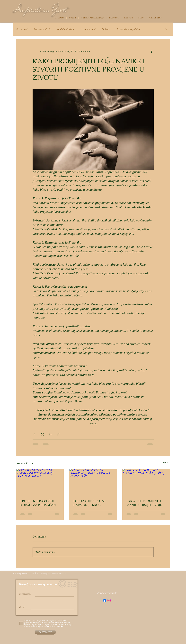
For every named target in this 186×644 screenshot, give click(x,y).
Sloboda (106, 29)
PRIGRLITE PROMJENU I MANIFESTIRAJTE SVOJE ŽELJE (144, 503)
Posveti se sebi (88, 29)
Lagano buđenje (42, 29)
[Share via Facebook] (34, 434)
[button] (166, 29)
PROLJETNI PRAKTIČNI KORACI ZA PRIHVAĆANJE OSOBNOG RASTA (39, 503)
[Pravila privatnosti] (107, 593)
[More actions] (152, 51)
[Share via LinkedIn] (50, 434)
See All (166, 463)
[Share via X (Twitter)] (42, 434)
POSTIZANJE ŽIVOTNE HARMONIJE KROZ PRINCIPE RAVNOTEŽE (90, 503)
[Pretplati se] (45, 632)
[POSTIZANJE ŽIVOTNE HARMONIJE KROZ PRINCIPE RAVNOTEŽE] (93, 482)
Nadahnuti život (66, 29)
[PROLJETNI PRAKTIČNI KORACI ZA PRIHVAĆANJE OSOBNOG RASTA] (40, 482)
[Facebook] (105, 600)
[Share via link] (58, 434)
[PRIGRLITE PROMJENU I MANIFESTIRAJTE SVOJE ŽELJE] (146, 482)
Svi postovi (22, 29)
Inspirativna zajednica (128, 29)
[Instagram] (109, 600)
